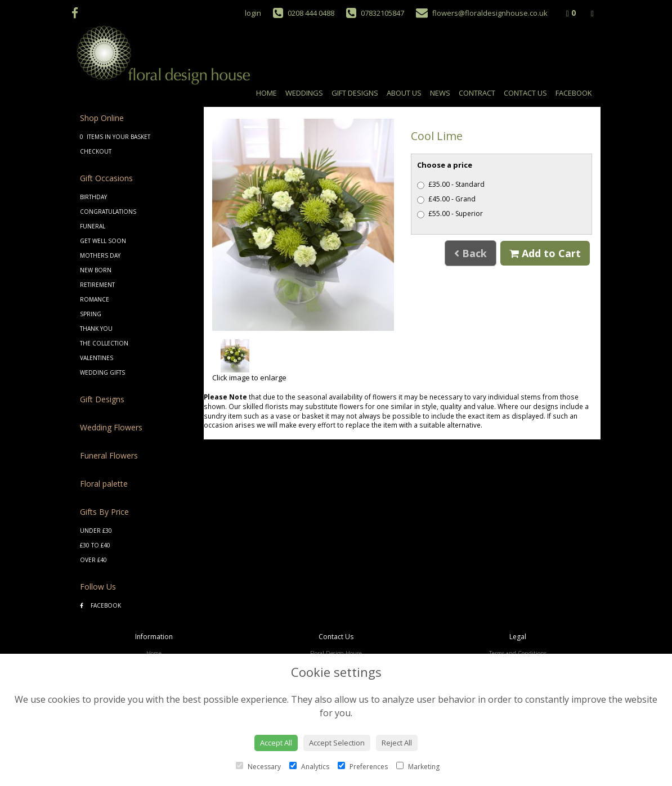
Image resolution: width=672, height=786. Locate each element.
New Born (96, 270)
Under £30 (96, 531)
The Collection (104, 343)
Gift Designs (355, 93)
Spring (91, 314)
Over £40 (93, 560)
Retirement (97, 285)
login (253, 13)
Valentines (97, 358)
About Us (404, 93)
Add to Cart (545, 253)
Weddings (304, 93)
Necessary (258, 767)
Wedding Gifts (102, 372)
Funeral (93, 226)
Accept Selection (337, 743)
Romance (95, 299)
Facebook (574, 93)
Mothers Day (100, 255)
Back (471, 253)
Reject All (397, 743)
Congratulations (108, 212)
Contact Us (525, 93)
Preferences (363, 767)
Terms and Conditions (518, 653)
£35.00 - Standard (451, 184)
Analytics (309, 767)
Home (266, 93)
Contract (477, 93)
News (440, 93)
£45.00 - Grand (446, 199)
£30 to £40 (95, 545)
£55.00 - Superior (450, 214)
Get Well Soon (103, 241)
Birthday (93, 197)
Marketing (418, 767)
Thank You (96, 329)
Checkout (96, 151)
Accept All (276, 743)
